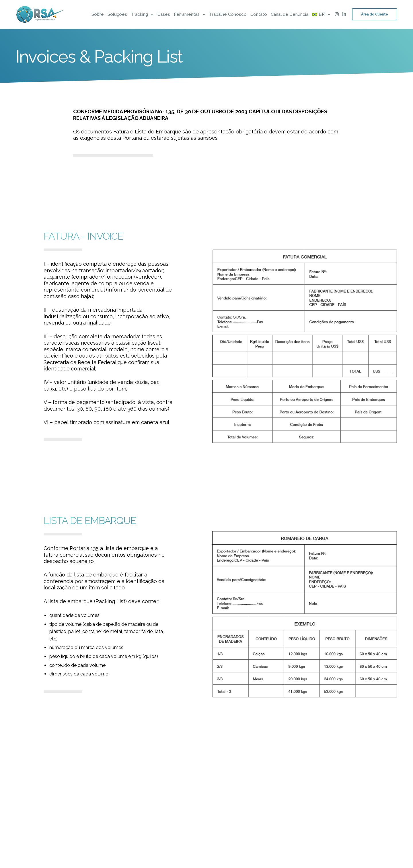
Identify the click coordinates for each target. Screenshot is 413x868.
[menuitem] (319, 14)
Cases (164, 14)
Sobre (98, 14)
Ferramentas (187, 14)
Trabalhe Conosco (228, 14)
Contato (259, 14)
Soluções (117, 14)
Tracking (139, 14)
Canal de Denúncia (290, 14)
